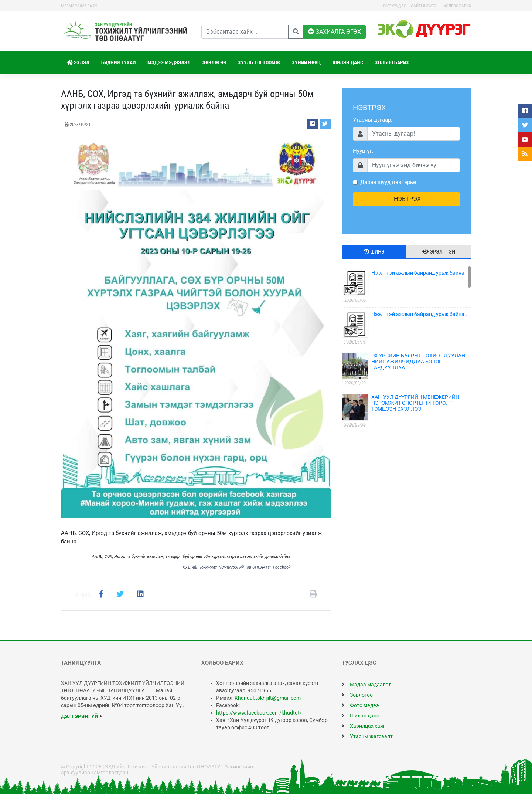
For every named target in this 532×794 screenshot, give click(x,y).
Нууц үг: (363, 151)
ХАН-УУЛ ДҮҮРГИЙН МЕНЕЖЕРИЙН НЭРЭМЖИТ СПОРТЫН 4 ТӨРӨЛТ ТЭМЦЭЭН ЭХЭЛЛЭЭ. (406, 411)
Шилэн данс (348, 62)
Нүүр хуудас (394, 6)
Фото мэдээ (360, 705)
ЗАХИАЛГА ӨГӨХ (335, 32)
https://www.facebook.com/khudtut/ (259, 713)
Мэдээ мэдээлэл (169, 62)
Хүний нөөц (306, 62)
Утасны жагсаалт (367, 736)
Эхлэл (78, 62)
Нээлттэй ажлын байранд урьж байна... (406, 328)
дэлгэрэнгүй (81, 716)
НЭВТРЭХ (407, 199)
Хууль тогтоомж (259, 62)
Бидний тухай (118, 62)
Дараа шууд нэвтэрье (388, 182)
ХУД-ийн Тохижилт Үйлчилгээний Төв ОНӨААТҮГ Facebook (236, 567)
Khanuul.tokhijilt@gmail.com (268, 698)
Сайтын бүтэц (425, 6)
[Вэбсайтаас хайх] (245, 32)
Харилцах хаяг (364, 726)
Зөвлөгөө (214, 62)
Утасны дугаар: (373, 120)
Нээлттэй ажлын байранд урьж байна (406, 287)
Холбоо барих (457, 6)
